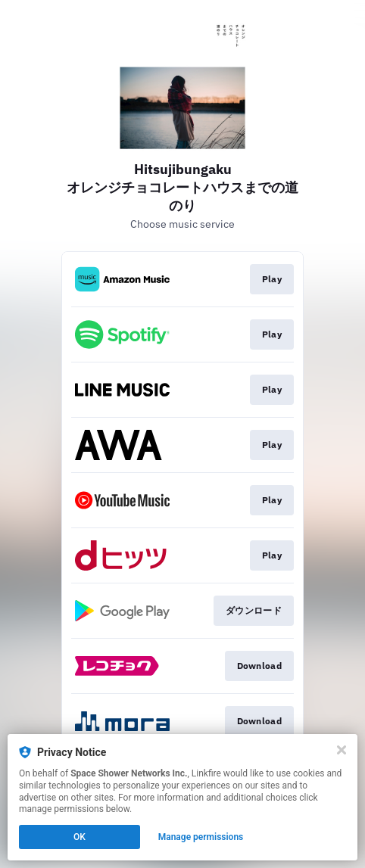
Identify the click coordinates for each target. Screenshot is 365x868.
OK (80, 837)
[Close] (342, 750)
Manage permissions (201, 837)
